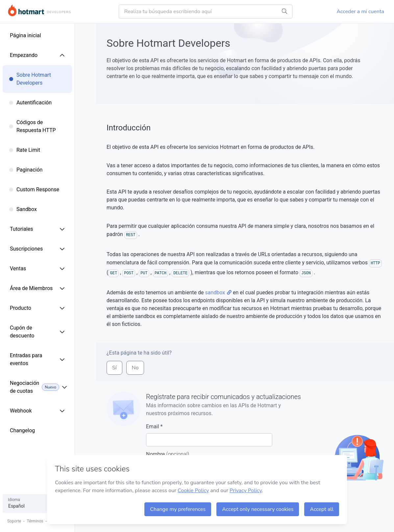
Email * (209, 435)
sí (114, 368)
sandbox (218, 293)
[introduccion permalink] (103, 128)
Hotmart (26, 10)
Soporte (14, 521)
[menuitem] (48, 36)
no (135, 368)
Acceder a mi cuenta (360, 12)
